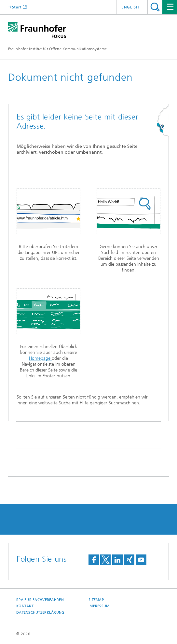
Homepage (40, 358)
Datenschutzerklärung (40, 613)
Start (17, 7)
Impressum (99, 606)
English (130, 7)
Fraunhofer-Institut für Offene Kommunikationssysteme (58, 49)
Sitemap (96, 600)
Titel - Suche (155, 7)
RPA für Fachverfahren (40, 600)
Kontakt (25, 606)
